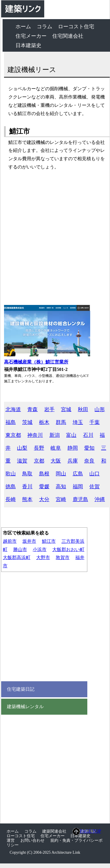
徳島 (11, 487)
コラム (45, 27)
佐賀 (94, 487)
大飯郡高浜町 (17, 557)
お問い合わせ (32, 840)
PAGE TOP (87, 832)
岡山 (61, 474)
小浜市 (40, 549)
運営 (11, 840)
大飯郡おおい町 (68, 549)
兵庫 (73, 461)
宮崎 (61, 499)
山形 (100, 409)
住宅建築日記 (21, 689)
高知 (61, 487)
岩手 (49, 409)
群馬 (61, 422)
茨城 (27, 422)
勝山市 (20, 549)
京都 (39, 461)
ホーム (23, 27)
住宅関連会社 (68, 36)
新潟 (55, 435)
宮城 (66, 409)
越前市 (10, 541)
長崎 (11, 499)
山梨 (22, 448)
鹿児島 (80, 499)
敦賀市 (63, 557)
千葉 (94, 422)
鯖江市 (49, 541)
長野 (39, 448)
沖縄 (100, 499)
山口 (94, 474)
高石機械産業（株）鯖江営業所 (36, 362)
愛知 (89, 448)
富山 (71, 435)
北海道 (13, 409)
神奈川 (35, 435)
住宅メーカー (31, 36)
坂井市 (29, 541)
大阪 (56, 461)
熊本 (27, 499)
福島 (11, 422)
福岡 (78, 487)
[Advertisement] (54, 238)
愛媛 (44, 487)
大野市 (43, 557)
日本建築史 (28, 45)
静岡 (73, 448)
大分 (44, 499)
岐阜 (56, 448)
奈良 (89, 461)
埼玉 (78, 422)
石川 (88, 435)
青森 (32, 409)
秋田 (83, 409)
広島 (78, 474)
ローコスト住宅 (76, 27)
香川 (27, 487)
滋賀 (22, 461)
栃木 (44, 422)
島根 (44, 474)
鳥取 (27, 474)
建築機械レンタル (25, 707)
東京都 (13, 435)
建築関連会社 (54, 831)
